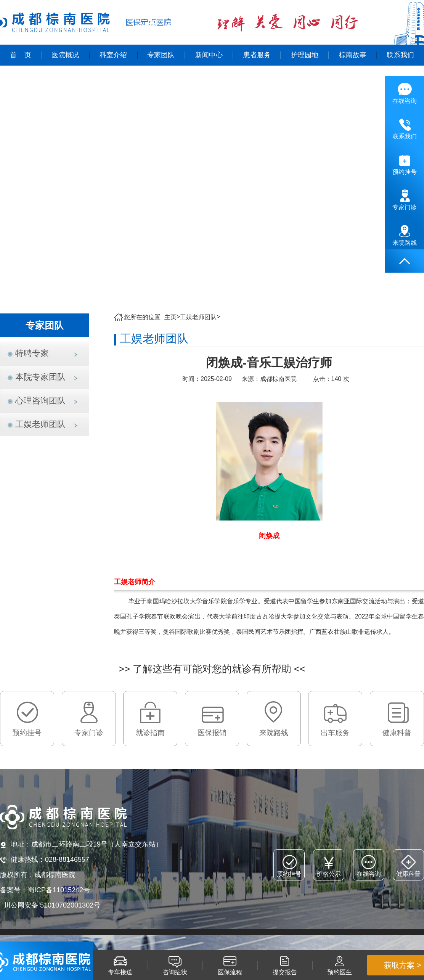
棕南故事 (353, 55)
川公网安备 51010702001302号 (52, 905)
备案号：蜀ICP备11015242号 (45, 890)
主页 (170, 317)
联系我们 (400, 55)
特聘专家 (32, 353)
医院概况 (65, 55)
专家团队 (161, 55)
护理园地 (305, 55)
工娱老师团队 (40, 424)
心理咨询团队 (40, 401)
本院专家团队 (40, 377)
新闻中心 (209, 55)
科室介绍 (113, 55)
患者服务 (257, 55)
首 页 (21, 55)
